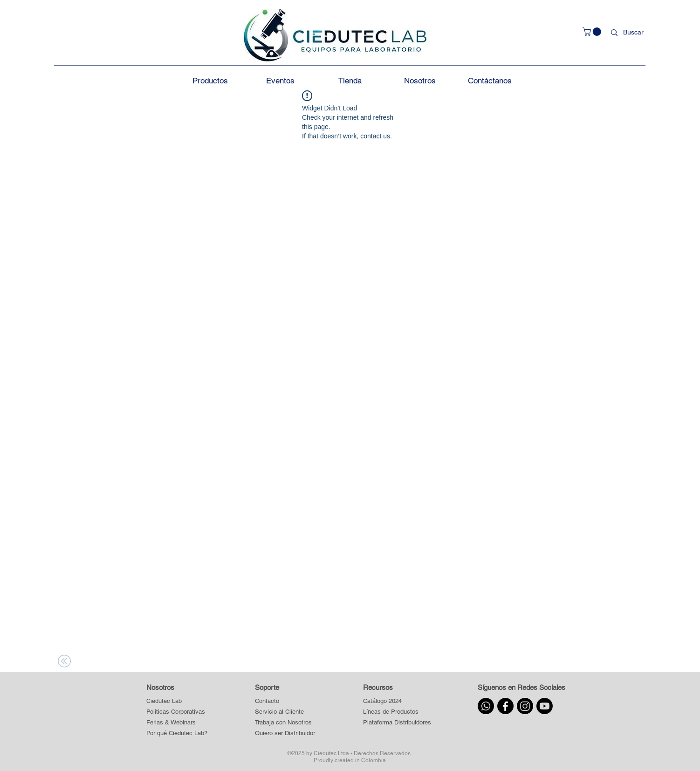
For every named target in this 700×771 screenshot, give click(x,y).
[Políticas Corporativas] (176, 712)
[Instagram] (525, 706)
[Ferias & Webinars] (171, 723)
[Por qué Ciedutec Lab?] (177, 733)
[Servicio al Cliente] (285, 712)
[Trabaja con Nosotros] (285, 723)
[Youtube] (545, 706)
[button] (593, 32)
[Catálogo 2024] (397, 701)
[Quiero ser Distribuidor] (285, 733)
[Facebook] (505, 706)
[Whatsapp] (486, 706)
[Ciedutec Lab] (164, 701)
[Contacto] (285, 701)
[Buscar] (635, 33)
